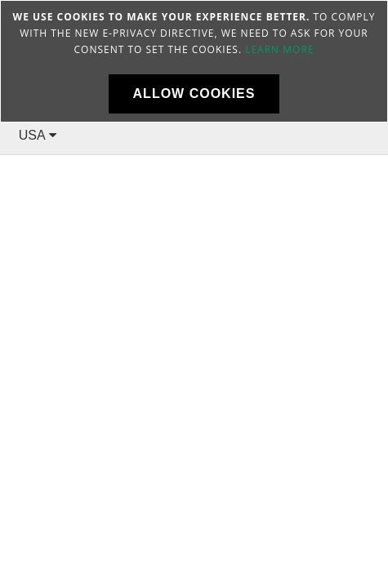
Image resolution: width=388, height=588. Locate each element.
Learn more (279, 49)
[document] (194, 61)
